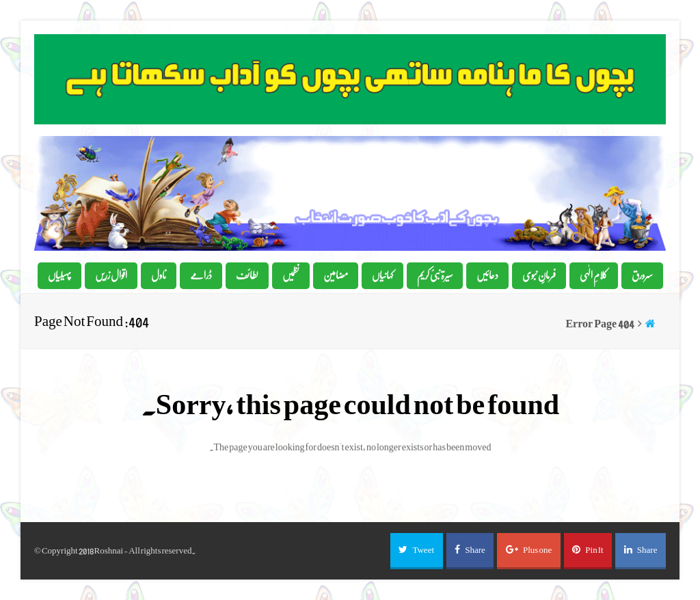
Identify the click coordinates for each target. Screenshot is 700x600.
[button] (417, 551)
